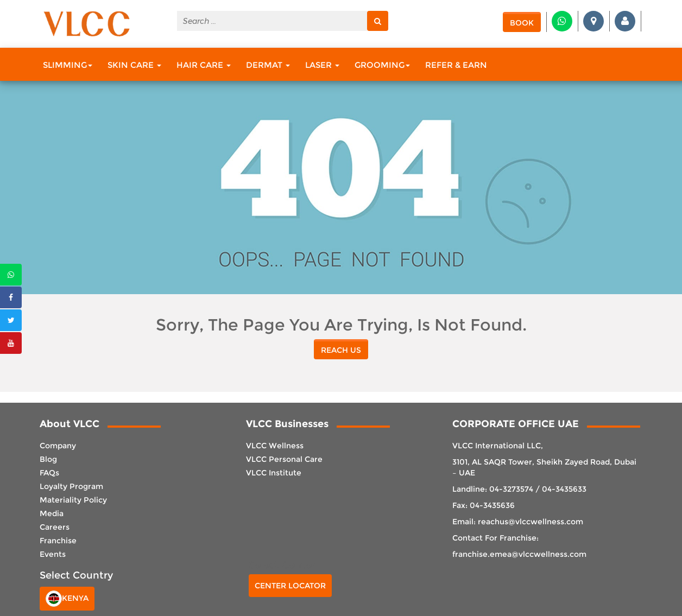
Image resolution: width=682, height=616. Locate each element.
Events (53, 554)
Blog (48, 459)
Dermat (268, 65)
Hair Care (204, 65)
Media (52, 513)
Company (58, 446)
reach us (341, 350)
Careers (55, 527)
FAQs (49, 473)
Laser (322, 65)
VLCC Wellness (275, 446)
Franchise (58, 541)
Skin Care (134, 65)
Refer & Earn (456, 65)
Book (522, 23)
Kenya (67, 599)
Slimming (68, 65)
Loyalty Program (71, 486)
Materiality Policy (73, 500)
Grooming (382, 65)
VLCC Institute (274, 473)
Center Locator (290, 586)
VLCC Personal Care (284, 459)
